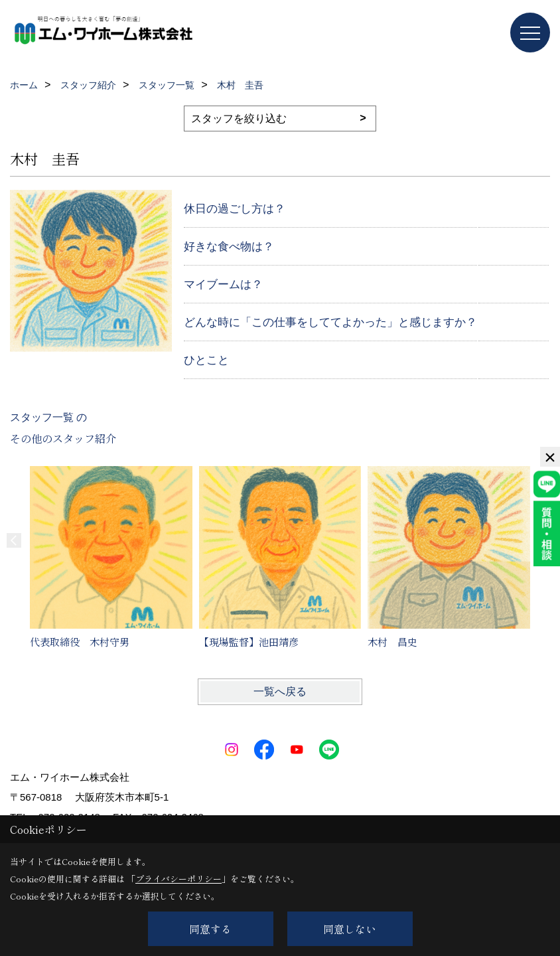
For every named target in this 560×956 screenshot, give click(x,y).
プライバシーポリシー (178, 879)
